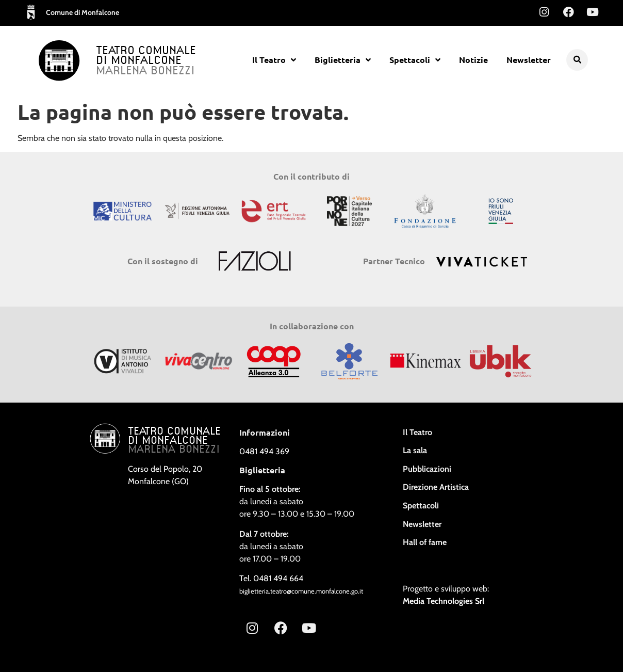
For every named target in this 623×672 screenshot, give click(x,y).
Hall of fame (425, 542)
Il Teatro (274, 60)
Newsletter (529, 60)
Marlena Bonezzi (145, 71)
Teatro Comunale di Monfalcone (146, 56)
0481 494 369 (264, 451)
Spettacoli (415, 60)
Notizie (473, 60)
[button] (577, 60)
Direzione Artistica (436, 487)
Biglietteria (343, 60)
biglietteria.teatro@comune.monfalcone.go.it (301, 591)
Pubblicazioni (427, 469)
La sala (415, 450)
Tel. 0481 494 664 (271, 578)
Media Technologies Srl (444, 601)
